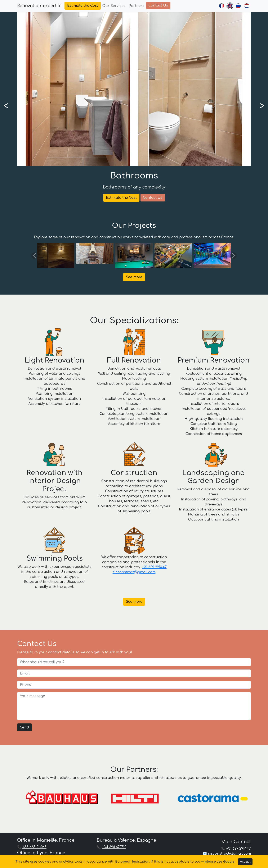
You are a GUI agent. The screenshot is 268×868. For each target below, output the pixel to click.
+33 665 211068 (34, 847)
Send (24, 727)
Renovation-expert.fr (39, 6)
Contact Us (158, 5)
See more (134, 277)
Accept (245, 862)
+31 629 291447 (154, 567)
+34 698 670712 (114, 847)
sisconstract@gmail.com (134, 572)
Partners (137, 6)
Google (229, 862)
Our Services (114, 6)
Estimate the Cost (83, 6)
